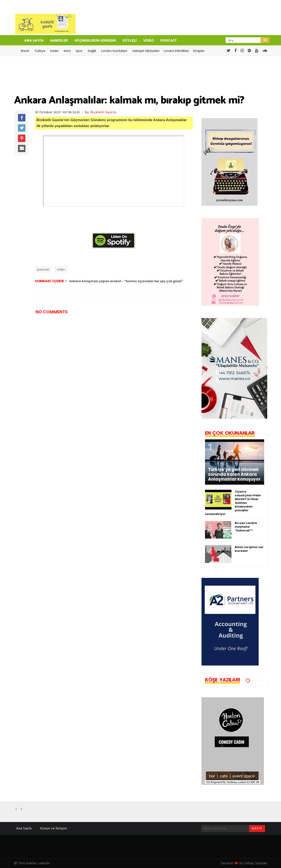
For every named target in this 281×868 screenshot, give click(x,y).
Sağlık (92, 51)
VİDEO (149, 41)
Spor (79, 51)
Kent (67, 51)
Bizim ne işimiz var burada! (249, 549)
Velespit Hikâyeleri (146, 51)
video (61, 269)
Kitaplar (199, 51)
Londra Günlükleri (114, 51)
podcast (43, 269)
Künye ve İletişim (54, 828)
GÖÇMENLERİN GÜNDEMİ (95, 41)
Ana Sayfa (24, 828)
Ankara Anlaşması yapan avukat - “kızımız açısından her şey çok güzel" (126, 281)
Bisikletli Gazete (103, 112)
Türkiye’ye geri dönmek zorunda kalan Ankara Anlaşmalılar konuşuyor (234, 474)
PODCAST (169, 41)
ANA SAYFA (34, 41)
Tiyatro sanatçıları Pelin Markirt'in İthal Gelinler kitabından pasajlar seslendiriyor (233, 503)
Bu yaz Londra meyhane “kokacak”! (246, 527)
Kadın (55, 51)
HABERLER (59, 41)
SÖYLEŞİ (130, 41)
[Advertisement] (104, 451)
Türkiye (40, 51)
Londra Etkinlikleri (176, 51)
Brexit (25, 51)
